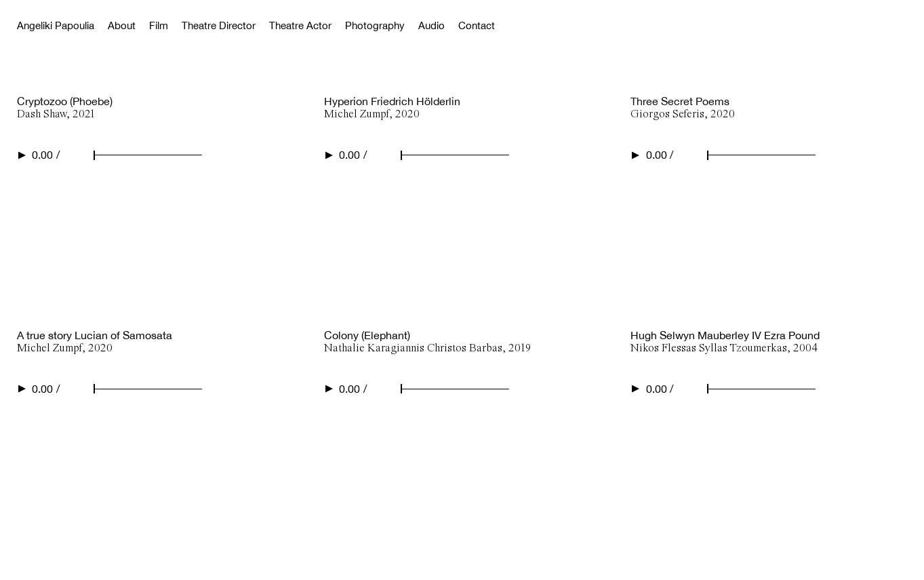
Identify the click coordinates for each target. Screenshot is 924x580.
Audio (431, 25)
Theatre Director (219, 25)
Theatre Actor (300, 25)
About (122, 25)
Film (159, 25)
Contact (477, 25)
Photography (375, 25)
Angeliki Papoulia (56, 25)
